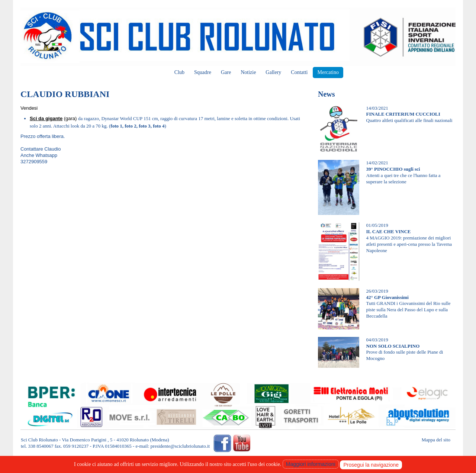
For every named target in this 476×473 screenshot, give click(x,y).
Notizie (248, 72)
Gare (226, 72)
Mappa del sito (436, 440)
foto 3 (144, 126)
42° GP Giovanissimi (387, 297)
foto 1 (116, 126)
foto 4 (159, 126)
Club (179, 72)
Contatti (299, 72)
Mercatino (328, 72)
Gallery (273, 72)
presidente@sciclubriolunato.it (180, 446)
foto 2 (130, 126)
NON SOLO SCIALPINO (393, 346)
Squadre (203, 72)
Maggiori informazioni (311, 464)
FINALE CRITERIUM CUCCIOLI (403, 114)
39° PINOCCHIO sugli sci (393, 169)
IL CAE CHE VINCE (389, 231)
